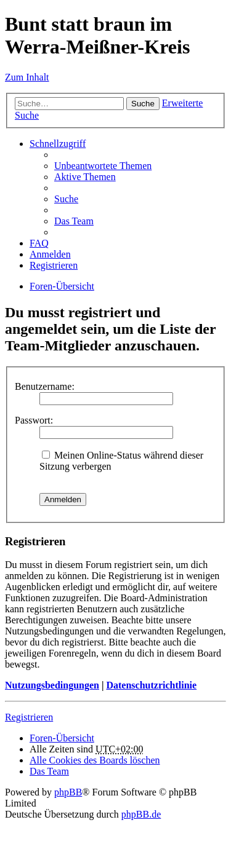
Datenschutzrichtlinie (151, 685)
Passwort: (34, 420)
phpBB (68, 792)
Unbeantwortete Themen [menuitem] (103, 166)
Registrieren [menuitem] (54, 265)
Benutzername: (45, 386)
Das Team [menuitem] (74, 221)
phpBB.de (141, 814)
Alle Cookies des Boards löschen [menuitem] (95, 760)
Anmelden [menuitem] (50, 254)
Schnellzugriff (58, 144)
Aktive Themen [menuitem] (85, 177)
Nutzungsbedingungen (52, 685)
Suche (143, 104)
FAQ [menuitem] (39, 243)
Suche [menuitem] (66, 199)
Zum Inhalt (27, 77)
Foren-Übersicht (62, 286)
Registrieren (29, 717)
